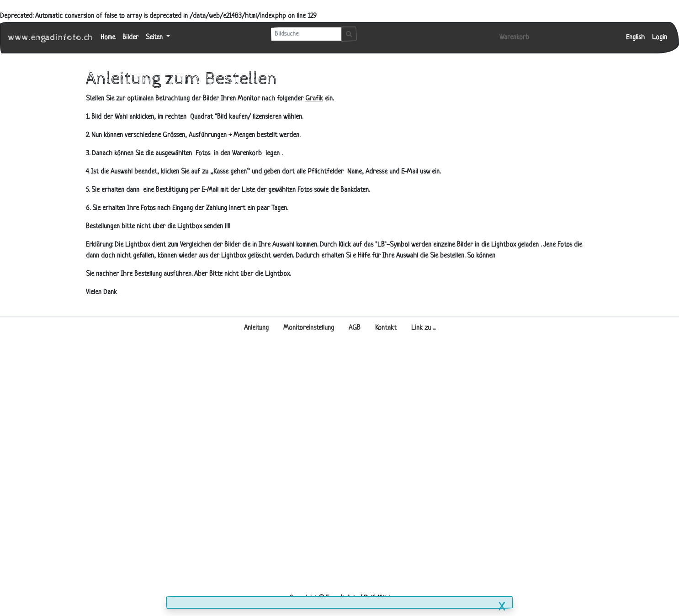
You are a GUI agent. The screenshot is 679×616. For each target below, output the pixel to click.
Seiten (155, 38)
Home (108, 38)
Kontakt (386, 328)
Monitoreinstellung (309, 328)
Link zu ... (423, 328)
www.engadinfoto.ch (51, 38)
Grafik (314, 99)
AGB (355, 328)
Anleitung (256, 328)
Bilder (130, 38)
